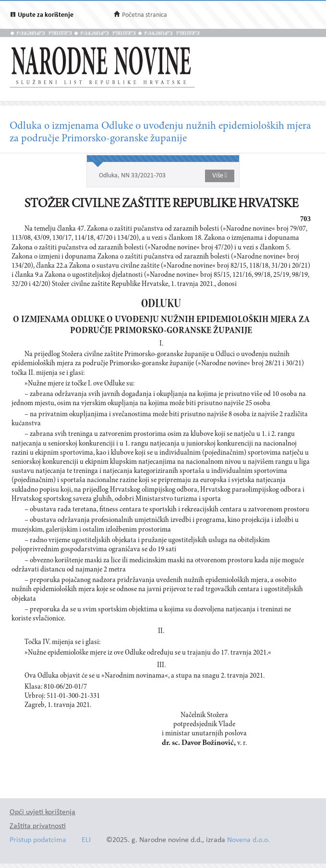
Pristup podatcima (38, 840)
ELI (86, 840)
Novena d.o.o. (248, 840)
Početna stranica (145, 15)
